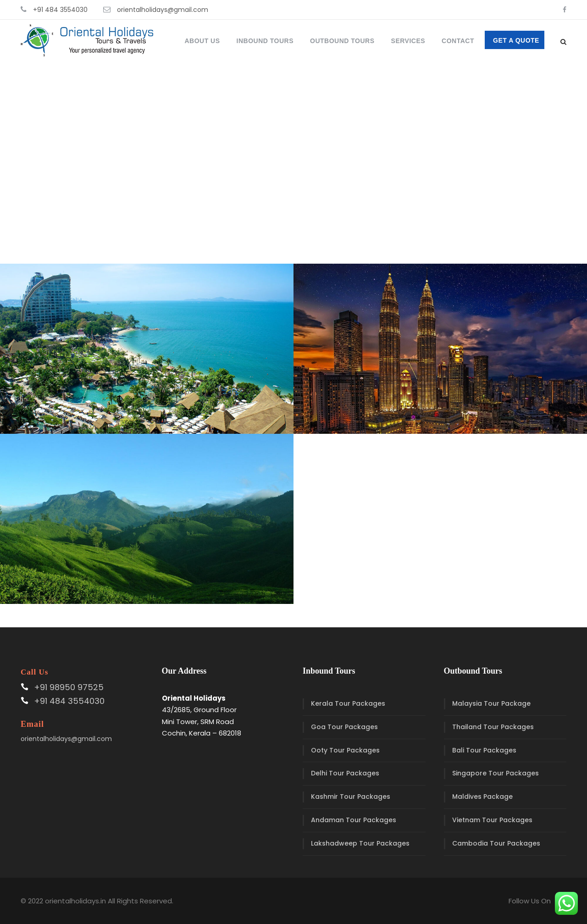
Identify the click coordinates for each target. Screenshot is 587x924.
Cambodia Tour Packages (496, 843)
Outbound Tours (342, 41)
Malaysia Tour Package (491, 703)
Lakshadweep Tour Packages (360, 843)
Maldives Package (482, 797)
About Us (202, 41)
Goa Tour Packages (344, 727)
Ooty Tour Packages (345, 750)
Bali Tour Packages (484, 750)
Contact (458, 41)
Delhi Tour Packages (345, 773)
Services (408, 41)
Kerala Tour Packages (348, 703)
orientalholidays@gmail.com (163, 10)
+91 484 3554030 (60, 10)
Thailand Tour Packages (493, 727)
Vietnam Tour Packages (492, 820)
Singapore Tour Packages (496, 773)
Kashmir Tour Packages (351, 797)
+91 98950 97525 (69, 687)
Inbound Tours (265, 41)
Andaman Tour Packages (354, 820)
